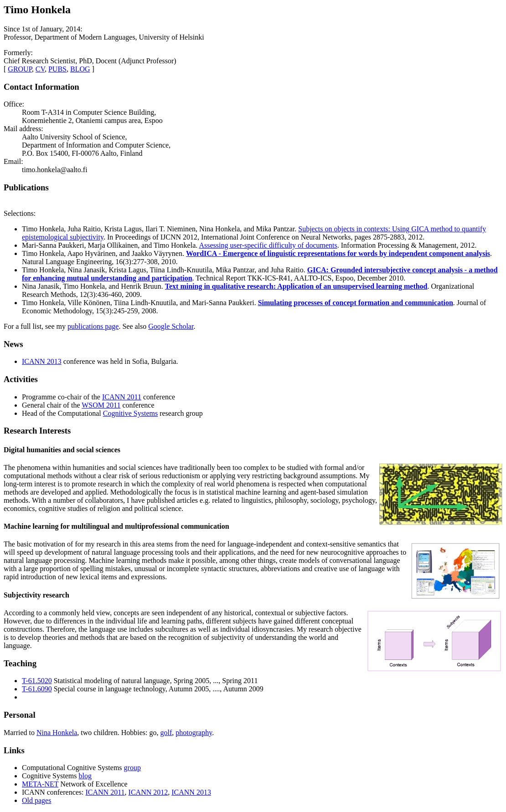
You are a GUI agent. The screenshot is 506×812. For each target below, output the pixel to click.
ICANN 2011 (122, 397)
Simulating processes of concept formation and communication (356, 303)
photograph (192, 733)
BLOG (80, 69)
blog (85, 776)
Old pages (36, 800)
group (132, 768)
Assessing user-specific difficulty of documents (268, 245)
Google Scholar (171, 326)
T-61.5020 (37, 681)
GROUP (20, 69)
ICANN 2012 (148, 792)
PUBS (57, 69)
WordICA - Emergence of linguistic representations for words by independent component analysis (338, 253)
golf (166, 733)
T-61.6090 (37, 689)
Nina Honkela (57, 733)
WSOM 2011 (101, 405)
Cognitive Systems (130, 413)
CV (40, 69)
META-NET (40, 784)
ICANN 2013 (42, 361)
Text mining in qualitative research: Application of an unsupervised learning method (296, 286)
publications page (93, 326)
